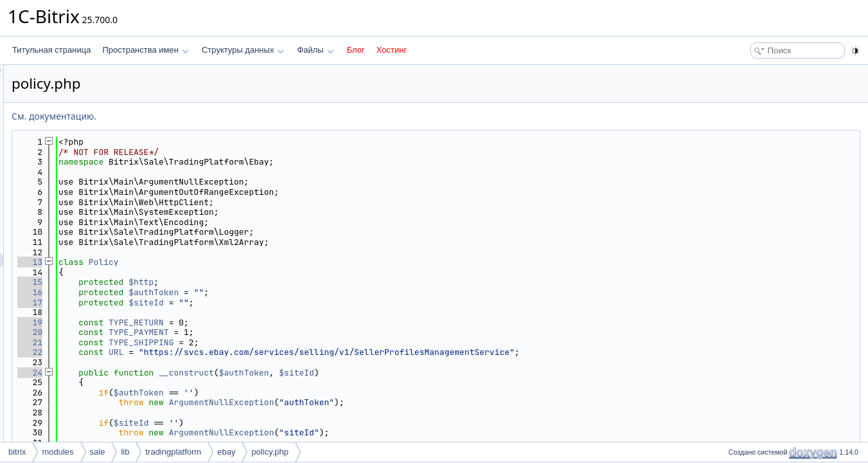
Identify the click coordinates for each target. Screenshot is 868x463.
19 (190, 322)
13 (190, 262)
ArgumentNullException (382, 402)
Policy (264, 262)
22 (190, 352)
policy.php (270, 452)
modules (58, 452)
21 (190, 342)
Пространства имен (145, 50)
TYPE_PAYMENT (299, 332)
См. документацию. (215, 116)
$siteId (307, 303)
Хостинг (392, 50)
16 (190, 292)
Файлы (315, 50)
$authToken (314, 292)
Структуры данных (243, 50)
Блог (356, 50)
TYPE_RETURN (297, 322)
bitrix (17, 452)
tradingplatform (173, 452)
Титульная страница (51, 50)
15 (190, 282)
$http (302, 282)
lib (125, 452)
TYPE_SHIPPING (302, 342)
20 (190, 332)
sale (98, 452)
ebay (226, 452)
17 (190, 303)
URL (277, 352)
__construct (347, 373)
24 (190, 373)
